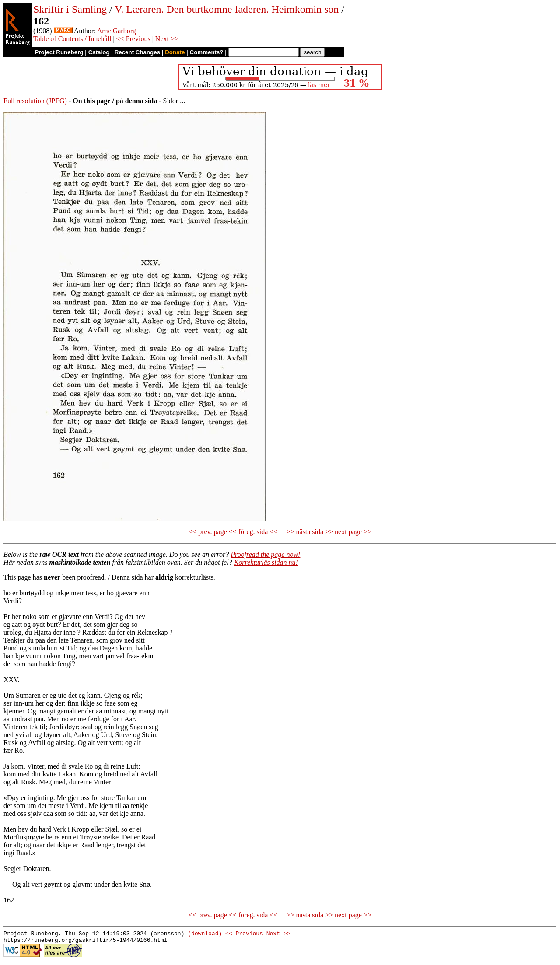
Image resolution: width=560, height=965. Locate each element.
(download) (205, 934)
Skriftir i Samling (70, 9)
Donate (175, 52)
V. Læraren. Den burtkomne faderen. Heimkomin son (227, 9)
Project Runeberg (59, 52)
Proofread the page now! (265, 554)
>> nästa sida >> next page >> (329, 532)
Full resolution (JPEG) (35, 101)
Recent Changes (137, 52)
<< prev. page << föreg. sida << (233, 532)
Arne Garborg (117, 31)
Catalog (99, 52)
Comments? (207, 52)
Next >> (167, 39)
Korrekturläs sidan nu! (266, 562)
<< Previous (133, 39)
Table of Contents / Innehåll (72, 39)
